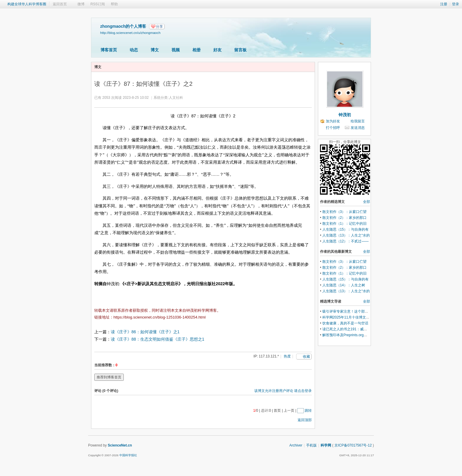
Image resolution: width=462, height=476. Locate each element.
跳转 (308, 411)
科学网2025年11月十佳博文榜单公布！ (353, 317)
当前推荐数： (105, 365)
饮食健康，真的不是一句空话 (345, 323)
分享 (159, 27)
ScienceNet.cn (120, 445)
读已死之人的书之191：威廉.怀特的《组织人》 (359, 329)
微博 (81, 4)
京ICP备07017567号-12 (353, 445)
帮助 (114, 4)
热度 (287, 356)
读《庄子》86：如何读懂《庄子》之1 (145, 332)
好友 (217, 50)
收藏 (306, 357)
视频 (176, 50)
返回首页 (60, 4)
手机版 (311, 445)
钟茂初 (345, 115)
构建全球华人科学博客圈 (27, 4)
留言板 (240, 50)
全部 (367, 202)
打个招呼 (333, 128)
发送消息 (358, 128)
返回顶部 (305, 420)
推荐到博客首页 (109, 377)
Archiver (296, 445)
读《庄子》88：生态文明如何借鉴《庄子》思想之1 (157, 339)
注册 (444, 4)
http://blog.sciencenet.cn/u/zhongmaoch (130, 33)
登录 (456, 4)
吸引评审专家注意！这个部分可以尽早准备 (356, 311)
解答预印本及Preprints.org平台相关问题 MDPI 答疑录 (364, 335)
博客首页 (109, 50)
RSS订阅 (98, 4)
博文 (155, 50)
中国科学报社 (128, 455)
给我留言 (358, 121)
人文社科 (176, 98)
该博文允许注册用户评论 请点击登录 (283, 391)
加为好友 (333, 121)
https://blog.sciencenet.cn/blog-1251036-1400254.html (160, 317)
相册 (197, 50)
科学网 (326, 445)
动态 (134, 50)
